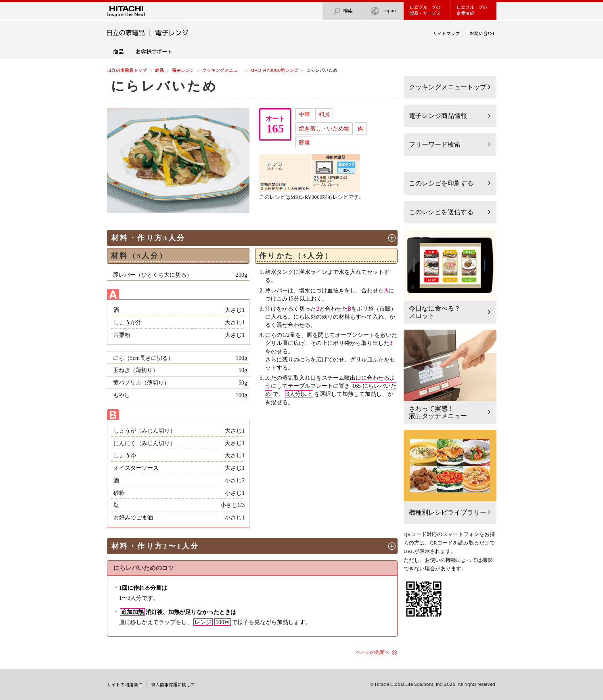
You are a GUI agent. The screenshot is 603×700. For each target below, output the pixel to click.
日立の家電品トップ (127, 70)
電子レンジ (183, 70)
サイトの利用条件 (125, 685)
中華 (304, 114)
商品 (159, 70)
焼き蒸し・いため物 (324, 128)
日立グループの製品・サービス (425, 10)
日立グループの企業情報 (472, 10)
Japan (383, 11)
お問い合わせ (483, 34)
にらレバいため (164, 86)
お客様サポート (154, 52)
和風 (324, 114)
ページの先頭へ (373, 652)
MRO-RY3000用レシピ (274, 70)
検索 (343, 11)
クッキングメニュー (222, 70)
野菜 (304, 143)
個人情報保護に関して (173, 685)
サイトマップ (446, 34)
